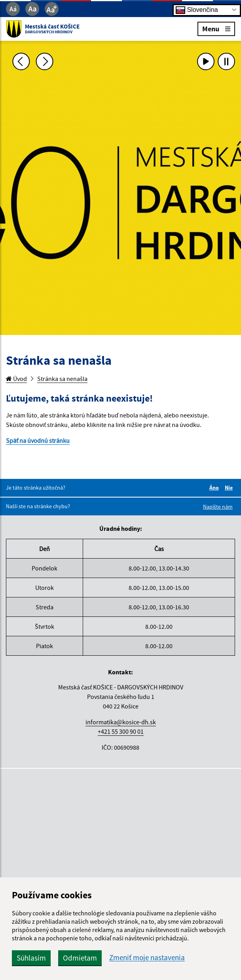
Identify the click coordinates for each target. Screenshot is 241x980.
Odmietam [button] (80, 958)
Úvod (16, 379)
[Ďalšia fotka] (45, 61)
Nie (230, 488)
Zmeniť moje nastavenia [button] (147, 958)
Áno (215, 488)
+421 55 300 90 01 (121, 731)
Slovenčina (197, 10)
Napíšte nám (218, 507)
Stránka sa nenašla (62, 379)
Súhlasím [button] (31, 958)
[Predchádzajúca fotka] (21, 61)
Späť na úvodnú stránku (38, 440)
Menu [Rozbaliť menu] (216, 28)
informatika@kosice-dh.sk (121, 722)
